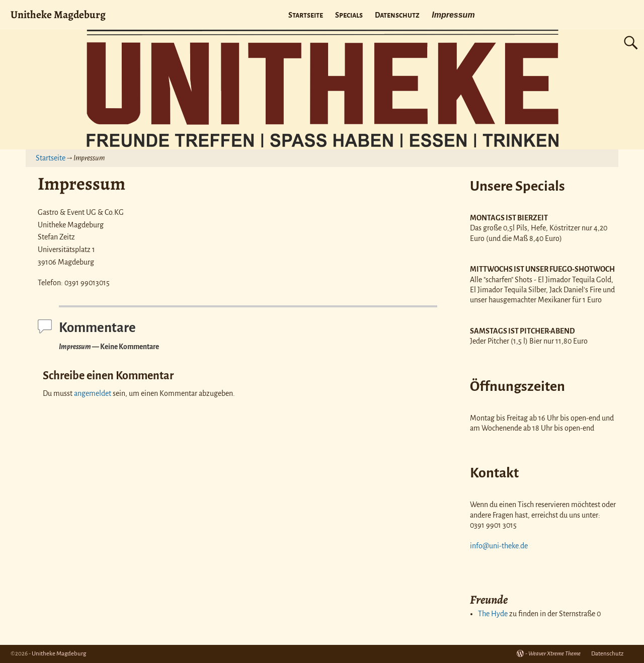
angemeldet (93, 393)
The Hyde (493, 614)
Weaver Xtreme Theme (554, 654)
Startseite (306, 15)
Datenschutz (397, 15)
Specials (349, 15)
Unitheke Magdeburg (58, 14)
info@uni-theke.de (499, 546)
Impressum (453, 15)
